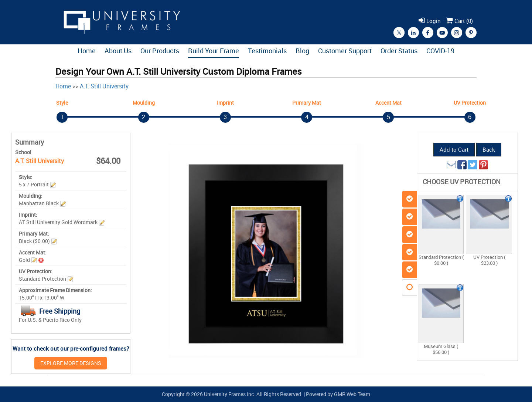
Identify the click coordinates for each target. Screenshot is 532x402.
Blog (302, 51)
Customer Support (345, 51)
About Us (118, 51)
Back (489, 149)
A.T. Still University (104, 86)
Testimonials (267, 51)
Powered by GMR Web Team (338, 394)
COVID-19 (440, 51)
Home (87, 51)
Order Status (399, 51)
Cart (459, 21)
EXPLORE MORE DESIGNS (71, 363)
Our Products (160, 51)
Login (430, 21)
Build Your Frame (214, 51)
